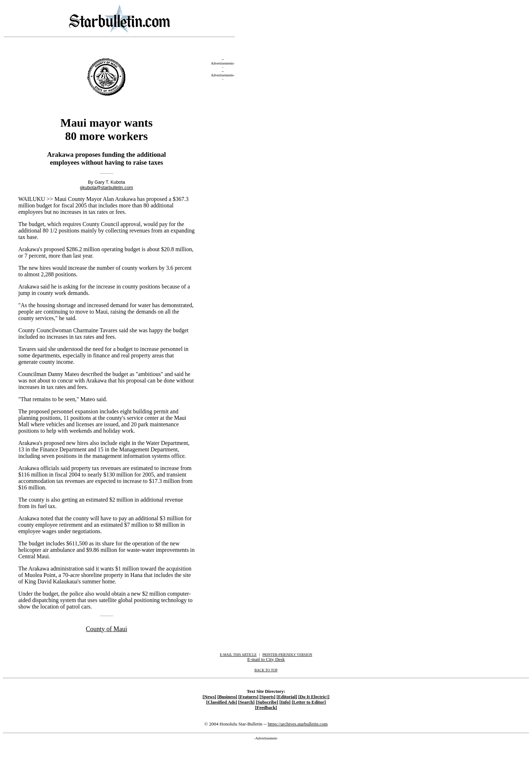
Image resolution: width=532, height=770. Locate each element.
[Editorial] (287, 697)
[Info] (285, 702)
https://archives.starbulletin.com (298, 724)
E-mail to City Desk (266, 659)
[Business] (227, 697)
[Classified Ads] (222, 702)
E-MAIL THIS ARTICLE (238, 655)
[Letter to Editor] (309, 702)
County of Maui (106, 629)
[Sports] (267, 697)
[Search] (246, 702)
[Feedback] (266, 708)
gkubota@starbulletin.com (107, 187)
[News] (209, 697)
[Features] (248, 697)
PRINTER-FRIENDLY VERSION (288, 655)
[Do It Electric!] (314, 697)
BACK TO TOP (266, 670)
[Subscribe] (267, 702)
